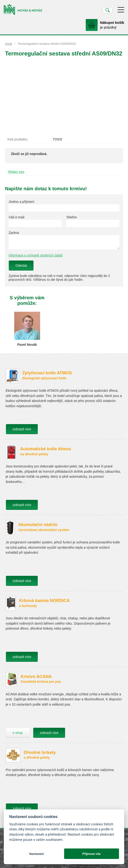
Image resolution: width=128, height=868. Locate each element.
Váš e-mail (16, 217)
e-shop (18, 733)
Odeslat (21, 266)
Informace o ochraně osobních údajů (36, 255)
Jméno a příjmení (21, 202)
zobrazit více (22, 429)
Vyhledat (107, 10)
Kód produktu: (18, 139)
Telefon (72, 217)
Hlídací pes (16, 172)
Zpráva (14, 233)
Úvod (8, 44)
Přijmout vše (92, 854)
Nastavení (36, 854)
